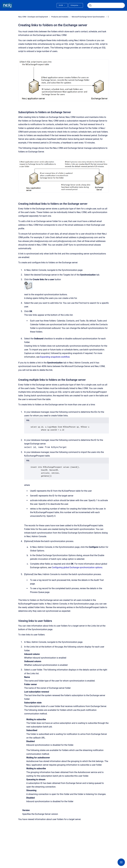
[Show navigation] (121, 862)
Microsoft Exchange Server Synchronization (88, 17)
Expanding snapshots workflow (55, 357)
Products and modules (60, 17)
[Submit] (90, 5)
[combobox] (106, 5)
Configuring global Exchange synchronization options (77, 567)
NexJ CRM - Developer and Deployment (33, 17)
